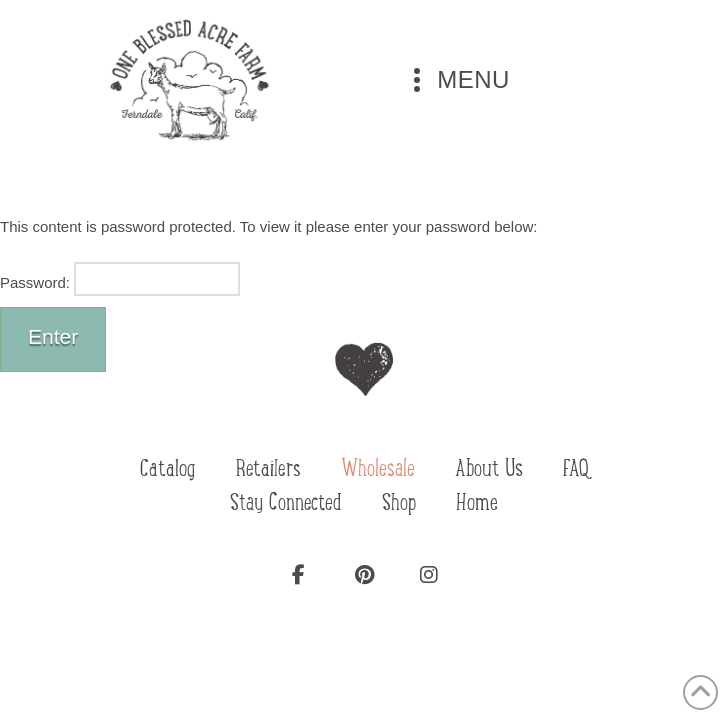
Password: (120, 279)
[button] (457, 80)
